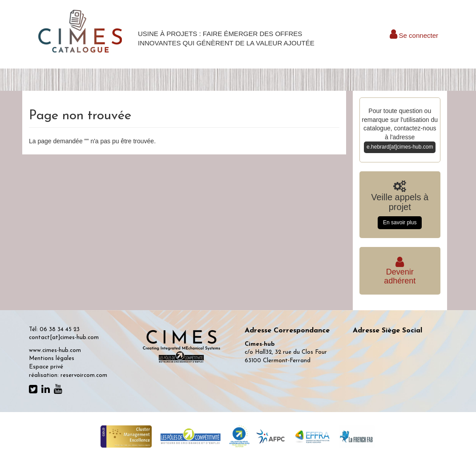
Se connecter (414, 35)
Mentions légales (52, 358)
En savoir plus (400, 222)
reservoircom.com (84, 375)
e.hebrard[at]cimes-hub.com (400, 147)
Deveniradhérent (400, 272)
